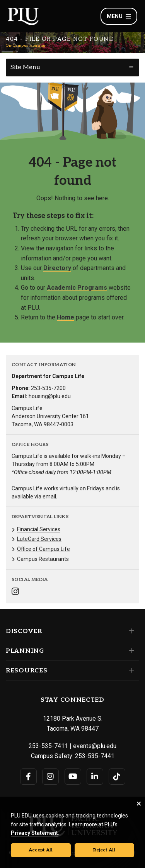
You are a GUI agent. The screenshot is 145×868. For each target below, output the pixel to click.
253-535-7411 (48, 746)
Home (66, 317)
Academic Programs (77, 288)
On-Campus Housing (26, 46)
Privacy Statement (34, 833)
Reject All (104, 850)
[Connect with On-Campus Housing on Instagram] (15, 592)
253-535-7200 (48, 388)
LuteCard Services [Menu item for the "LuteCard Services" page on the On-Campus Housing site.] (39, 539)
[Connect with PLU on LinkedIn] (95, 777)
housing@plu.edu (50, 396)
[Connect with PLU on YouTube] (73, 777)
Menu (119, 16)
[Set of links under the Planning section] (130, 651)
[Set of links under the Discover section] (130, 631)
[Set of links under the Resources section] (130, 670)
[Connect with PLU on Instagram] (50, 777)
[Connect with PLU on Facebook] (28, 777)
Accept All (41, 850)
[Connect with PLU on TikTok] (117, 777)
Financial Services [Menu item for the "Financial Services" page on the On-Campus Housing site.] (39, 529)
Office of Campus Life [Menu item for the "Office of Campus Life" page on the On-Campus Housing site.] (43, 549)
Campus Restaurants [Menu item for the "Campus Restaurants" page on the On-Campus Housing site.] (43, 559)
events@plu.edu (95, 746)
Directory (57, 268)
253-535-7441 (95, 756)
